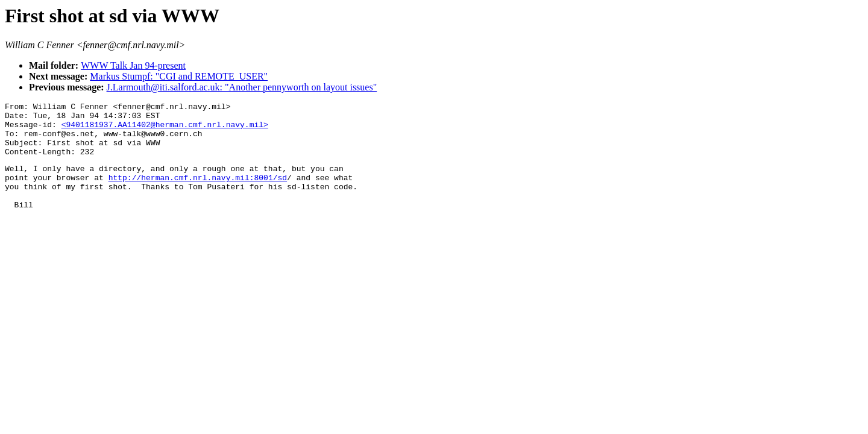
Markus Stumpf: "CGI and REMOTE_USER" (179, 76)
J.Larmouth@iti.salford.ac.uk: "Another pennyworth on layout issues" (242, 87)
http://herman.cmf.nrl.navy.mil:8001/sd (198, 192)
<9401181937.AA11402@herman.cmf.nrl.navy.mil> (165, 130)
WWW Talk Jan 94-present (133, 65)
